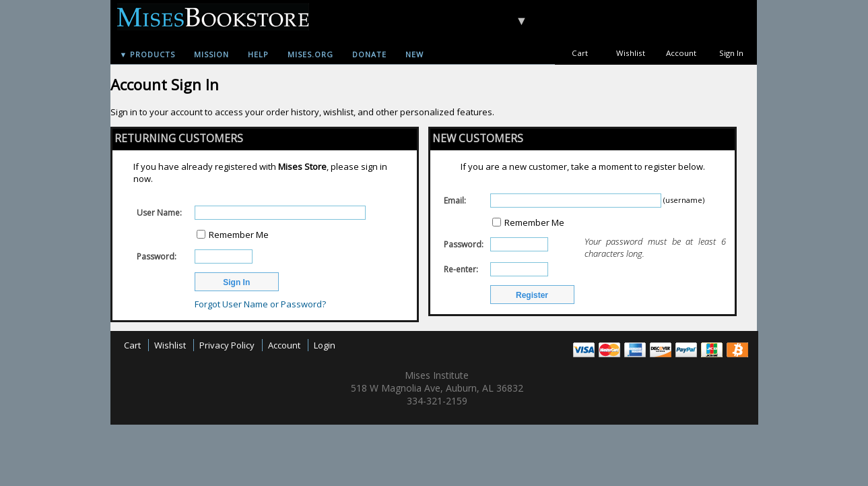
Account (681, 53)
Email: (455, 201)
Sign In (731, 53)
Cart (580, 53)
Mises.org (310, 54)
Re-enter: (461, 269)
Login (325, 345)
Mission (211, 54)
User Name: (159, 213)
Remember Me (239, 235)
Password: (157, 256)
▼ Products (148, 54)
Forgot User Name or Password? (260, 304)
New (414, 54)
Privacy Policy (227, 345)
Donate (369, 54)
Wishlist (631, 53)
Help (258, 54)
